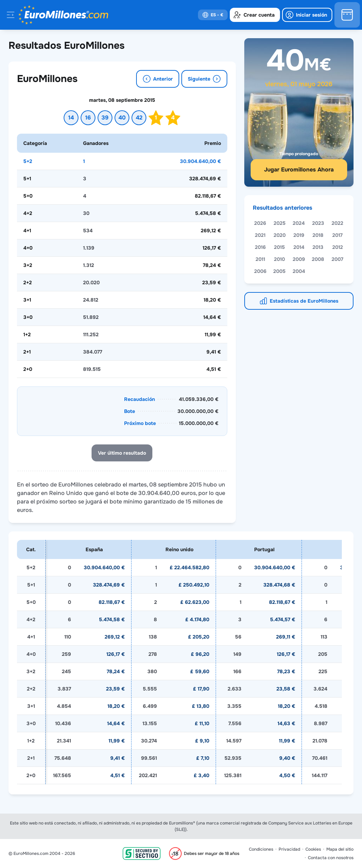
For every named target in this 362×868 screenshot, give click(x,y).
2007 (337, 259)
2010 (279, 259)
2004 (299, 271)
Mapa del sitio (340, 849)
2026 (260, 223)
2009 (299, 259)
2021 (260, 235)
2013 (318, 247)
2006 (260, 271)
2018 (318, 235)
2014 (299, 247)
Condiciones (261, 849)
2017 (337, 235)
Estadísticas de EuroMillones (304, 301)
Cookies (313, 849)
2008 (318, 259)
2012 (338, 247)
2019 (299, 235)
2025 (280, 223)
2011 (260, 259)
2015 (279, 247)
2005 (279, 271)
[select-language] (213, 15)
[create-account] (255, 15)
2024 (299, 223)
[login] (307, 15)
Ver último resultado (122, 453)
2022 (337, 223)
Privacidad (289, 849)
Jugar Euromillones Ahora (299, 170)
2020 (280, 235)
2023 (318, 223)
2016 (260, 247)
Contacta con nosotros (331, 858)
